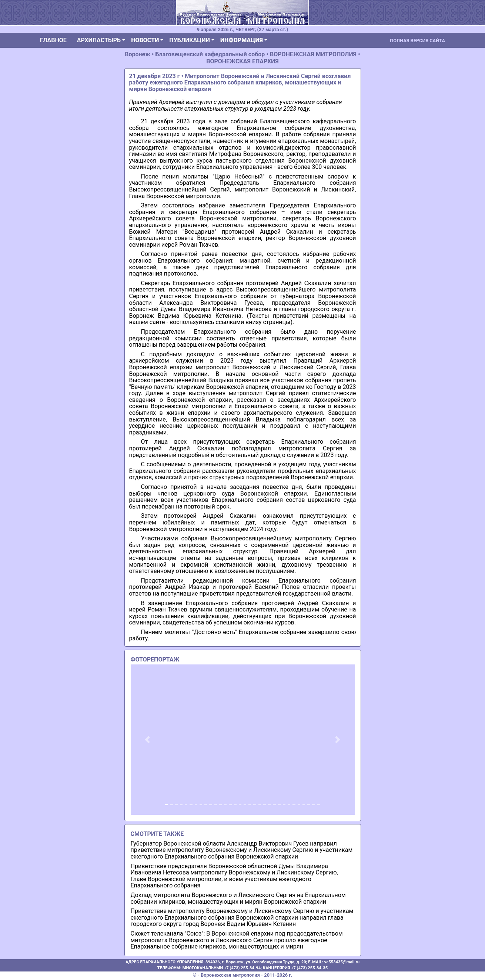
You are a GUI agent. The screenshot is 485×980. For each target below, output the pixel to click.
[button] (148, 739)
